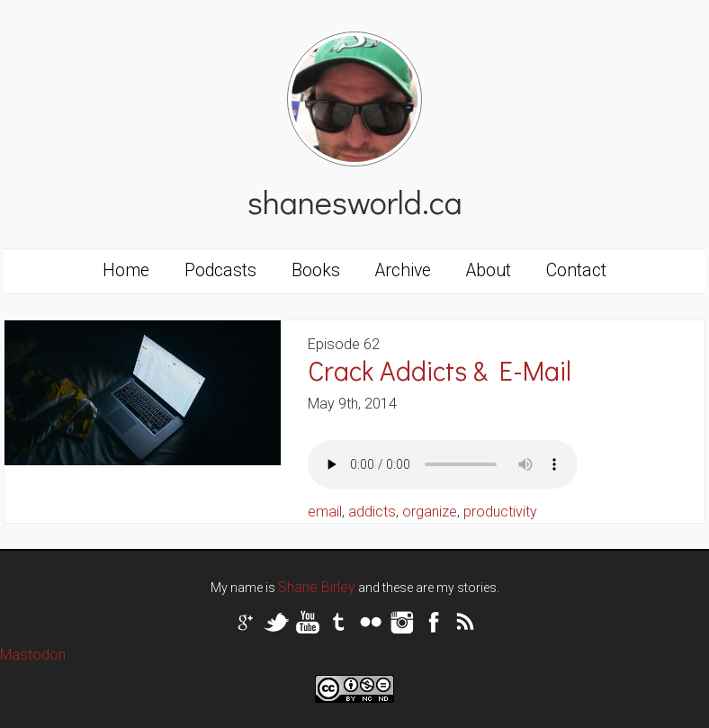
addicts (372, 512)
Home (126, 270)
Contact (576, 270)
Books (316, 270)
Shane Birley (317, 587)
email (325, 512)
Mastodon (33, 655)
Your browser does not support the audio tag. (443, 464)
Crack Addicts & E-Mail (440, 370)
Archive (403, 270)
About (489, 270)
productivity (500, 512)
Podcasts (220, 270)
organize (430, 512)
